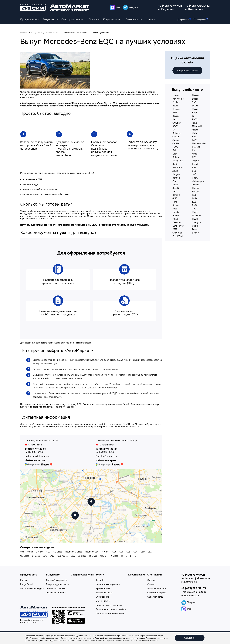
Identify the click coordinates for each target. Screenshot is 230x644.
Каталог (24, 580)
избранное (203, 20)
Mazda (176, 212)
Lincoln (176, 95)
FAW (194, 140)
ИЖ (174, 192)
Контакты (151, 19)
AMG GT (104, 556)
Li (193, 116)
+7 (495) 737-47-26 (170, 6)
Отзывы (151, 580)
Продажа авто (30, 19)
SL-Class (58, 552)
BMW (195, 205)
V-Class (40, 552)
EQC (52, 556)
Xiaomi (195, 130)
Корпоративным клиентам (109, 605)
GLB (143, 552)
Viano (30, 552)
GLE (128, 552)
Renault (176, 195)
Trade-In (100, 580)
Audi (194, 137)
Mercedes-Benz (200, 143)
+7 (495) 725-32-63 (197, 6)
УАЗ (194, 202)
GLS (114, 552)
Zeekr (195, 229)
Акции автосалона (157, 588)
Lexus (195, 106)
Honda (176, 216)
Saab (175, 164)
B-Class (93, 556)
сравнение (186, 20)
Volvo (195, 109)
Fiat (174, 150)
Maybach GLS (92, 552)
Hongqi (195, 192)
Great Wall (177, 236)
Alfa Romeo (178, 167)
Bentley (176, 178)
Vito (22, 552)
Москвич (196, 216)
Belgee (195, 233)
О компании (134, 19)
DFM (175, 229)
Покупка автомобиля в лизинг (111, 614)
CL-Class (82, 556)
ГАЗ (194, 195)
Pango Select (27, 584)
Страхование (102, 597)
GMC (175, 198)
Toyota (195, 161)
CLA (73, 556)
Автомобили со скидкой (32, 588)
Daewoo (176, 222)
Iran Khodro (178, 99)
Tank (194, 123)
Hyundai (196, 188)
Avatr (195, 154)
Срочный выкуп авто (56, 580)
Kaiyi (194, 113)
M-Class (106, 552)
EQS (45, 556)
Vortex (195, 133)
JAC (194, 174)
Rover (175, 106)
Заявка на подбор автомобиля (111, 609)
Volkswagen (198, 181)
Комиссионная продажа (108, 584)
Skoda (175, 185)
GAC (194, 209)
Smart (195, 164)
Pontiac (176, 102)
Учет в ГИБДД (103, 601)
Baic (194, 171)
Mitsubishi (197, 126)
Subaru (176, 205)
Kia (194, 150)
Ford (175, 202)
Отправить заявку (187, 71)
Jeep (175, 209)
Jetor (175, 119)
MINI (175, 113)
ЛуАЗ (195, 119)
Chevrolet (177, 233)
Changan (196, 222)
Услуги (94, 19)
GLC (136, 552)
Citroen (176, 137)
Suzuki (176, 188)
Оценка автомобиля (56, 593)
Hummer (176, 109)
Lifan (175, 154)
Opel (175, 181)
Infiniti (175, 219)
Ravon (175, 116)
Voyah (195, 212)
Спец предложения (72, 19)
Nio (174, 130)
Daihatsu (177, 133)
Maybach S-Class (74, 552)
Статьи (151, 584)
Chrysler (176, 123)
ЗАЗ (194, 102)
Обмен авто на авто (56, 588)
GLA (150, 552)
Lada (195, 198)
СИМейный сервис (157, 593)
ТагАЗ (175, 147)
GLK (121, 552)
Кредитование (111, 19)
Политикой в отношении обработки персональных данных (120, 638)
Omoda (196, 185)
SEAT (175, 126)
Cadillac (176, 143)
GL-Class (25, 556)
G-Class (36, 556)
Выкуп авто (50, 19)
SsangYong (178, 161)
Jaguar (176, 140)
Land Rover (178, 226)
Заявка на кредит (105, 593)
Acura (175, 171)
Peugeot (176, 174)
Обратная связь (155, 597)
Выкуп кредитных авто (57, 584)
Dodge (195, 99)
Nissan (195, 95)
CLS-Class (62, 556)
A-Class (114, 556)
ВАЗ (194, 167)
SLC (48, 552)
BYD (194, 157)
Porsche (196, 147)
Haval (195, 219)
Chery (195, 178)
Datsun (176, 157)
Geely (195, 226)
